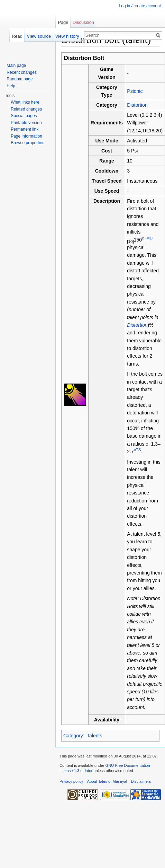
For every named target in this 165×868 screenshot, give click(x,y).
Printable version (26, 123)
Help (11, 86)
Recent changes (22, 72)
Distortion (137, 105)
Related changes (26, 109)
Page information (26, 136)
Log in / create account (140, 6)
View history (67, 36)
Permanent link (25, 129)
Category (73, 736)
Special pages (24, 116)
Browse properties (27, 143)
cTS (137, 450)
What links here (25, 102)
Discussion (83, 22)
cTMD (147, 238)
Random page (20, 79)
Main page (16, 65)
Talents (94, 736)
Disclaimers (141, 781)
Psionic (135, 91)
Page (63, 22)
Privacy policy (71, 781)
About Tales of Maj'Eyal (107, 781)
